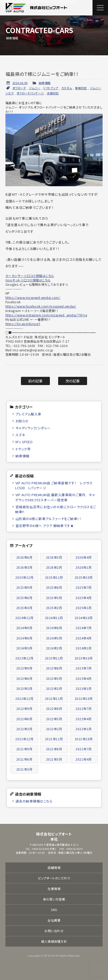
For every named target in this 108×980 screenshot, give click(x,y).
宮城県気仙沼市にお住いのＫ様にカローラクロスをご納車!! (56, 509)
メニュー (100, 8)
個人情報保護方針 (54, 941)
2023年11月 (54, 658)
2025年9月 (24, 587)
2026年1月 (84, 567)
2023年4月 (84, 678)
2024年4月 (84, 638)
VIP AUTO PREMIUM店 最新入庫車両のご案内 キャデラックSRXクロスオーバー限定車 (55, 497)
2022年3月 (24, 729)
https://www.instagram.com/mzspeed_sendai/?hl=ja (46, 315)
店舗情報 (54, 867)
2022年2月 (54, 729)
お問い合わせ (54, 931)
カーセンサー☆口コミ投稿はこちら (30, 276)
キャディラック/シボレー (33, 428)
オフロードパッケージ (30, 93)
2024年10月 (84, 618)
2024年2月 (54, 648)
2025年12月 (24, 577)
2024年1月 (84, 648)
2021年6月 (24, 759)
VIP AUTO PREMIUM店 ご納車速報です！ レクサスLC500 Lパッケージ (54, 485)
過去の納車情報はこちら (34, 801)
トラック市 (23, 449)
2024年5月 (54, 638)
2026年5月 (54, 557)
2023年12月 (24, 658)
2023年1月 (84, 688)
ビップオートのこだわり (54, 878)
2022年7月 (84, 709)
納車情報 (45, 83)
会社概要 (54, 920)
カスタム (67, 88)
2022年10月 (84, 698)
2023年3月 (24, 688)
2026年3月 (24, 567)
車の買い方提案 (54, 899)
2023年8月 (54, 668)
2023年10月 (84, 658)
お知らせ (22, 421)
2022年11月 (54, 698)
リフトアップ (51, 88)
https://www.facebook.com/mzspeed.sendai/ (41, 306)
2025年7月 (84, 587)
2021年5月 (54, 759)
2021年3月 (24, 769)
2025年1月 (84, 608)
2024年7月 (84, 628)
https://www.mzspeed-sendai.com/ (33, 297)
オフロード (19, 88)
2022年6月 (24, 719)
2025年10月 (84, 577)
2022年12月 (24, 698)
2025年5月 (54, 598)
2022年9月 (24, 709)
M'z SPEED (24, 442)
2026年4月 (84, 557)
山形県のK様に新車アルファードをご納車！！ (48, 519)
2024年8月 (54, 628)
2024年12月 (24, 618)
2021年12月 (24, 739)
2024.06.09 (20, 83)
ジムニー (35, 88)
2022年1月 (84, 729)
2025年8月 (54, 587)
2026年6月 (24, 557)
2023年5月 (54, 678)
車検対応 (81, 88)
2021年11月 (54, 739)
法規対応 (53, 93)
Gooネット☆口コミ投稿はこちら (28, 280)
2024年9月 (24, 628)
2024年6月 (24, 638)
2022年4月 (84, 719)
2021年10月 (84, 739)
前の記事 (36, 381)
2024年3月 (24, 648)
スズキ (20, 435)
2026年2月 (54, 567)
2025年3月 (24, 608)
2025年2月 (54, 608)
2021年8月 (54, 749)
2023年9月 (24, 668)
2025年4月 (84, 598)
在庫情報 (54, 889)
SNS (54, 910)
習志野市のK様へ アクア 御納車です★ (45, 526)
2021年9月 (24, 749)
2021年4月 (84, 759)
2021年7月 (84, 749)
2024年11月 (54, 618)
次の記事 (73, 381)
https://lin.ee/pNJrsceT (23, 324)
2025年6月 (24, 598)
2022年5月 (54, 719)
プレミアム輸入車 (28, 414)
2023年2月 (54, 688)
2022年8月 (54, 709)
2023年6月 (24, 678)
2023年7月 (84, 668)
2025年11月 (54, 577)
